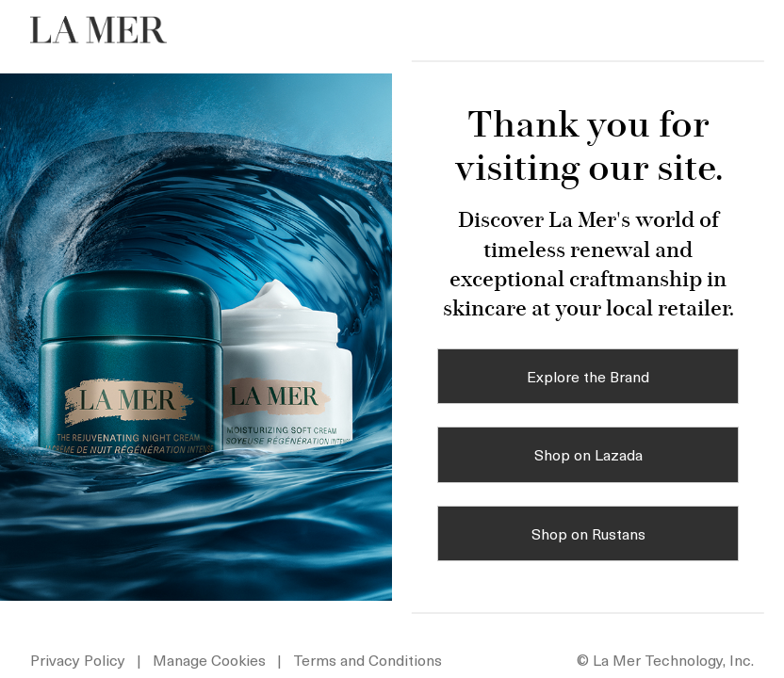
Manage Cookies (211, 659)
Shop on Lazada (588, 454)
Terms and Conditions (367, 659)
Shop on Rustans (588, 533)
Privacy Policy (78, 659)
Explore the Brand (588, 376)
